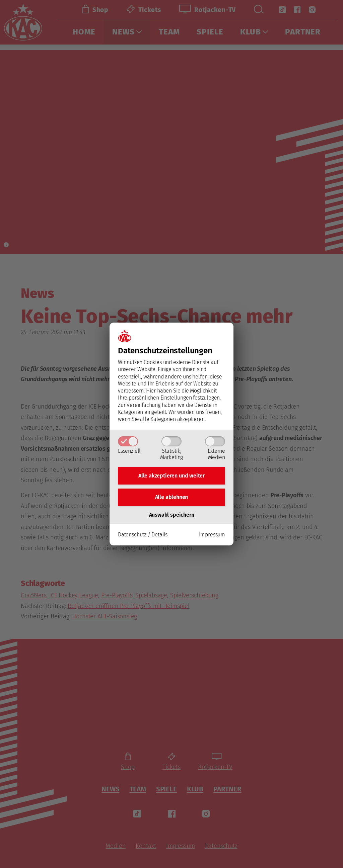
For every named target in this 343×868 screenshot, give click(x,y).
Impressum (212, 536)
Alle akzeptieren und (171, 475)
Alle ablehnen (172, 498)
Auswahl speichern (172, 516)
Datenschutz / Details (143, 536)
